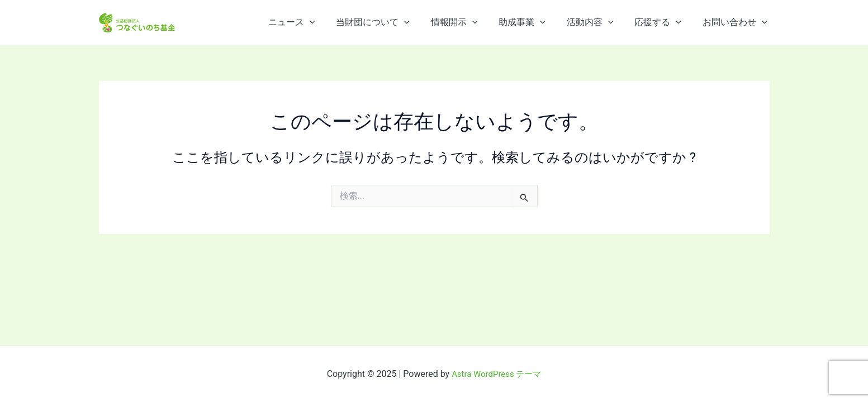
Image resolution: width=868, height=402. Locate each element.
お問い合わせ (737, 22)
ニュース (313, 22)
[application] (331, 22)
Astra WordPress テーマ (497, 374)
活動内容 (599, 22)
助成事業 (534, 22)
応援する (663, 22)
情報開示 (469, 22)
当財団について (391, 22)
